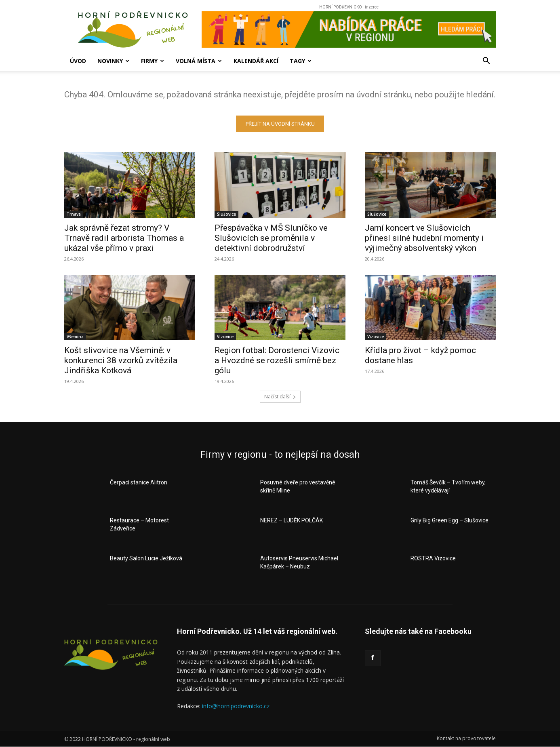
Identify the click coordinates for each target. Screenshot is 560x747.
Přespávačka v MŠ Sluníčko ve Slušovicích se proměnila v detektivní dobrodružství (271, 238)
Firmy (153, 61)
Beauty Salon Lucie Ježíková (146, 558)
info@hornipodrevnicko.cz (236, 706)
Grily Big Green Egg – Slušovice (449, 520)
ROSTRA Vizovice (433, 558)
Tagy (301, 61)
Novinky (113, 61)
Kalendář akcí (256, 61)
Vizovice (225, 337)
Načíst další (280, 397)
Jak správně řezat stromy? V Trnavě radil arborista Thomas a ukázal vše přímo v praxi (124, 238)
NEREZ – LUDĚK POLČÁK (292, 520)
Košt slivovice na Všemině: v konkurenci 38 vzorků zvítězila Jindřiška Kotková (121, 360)
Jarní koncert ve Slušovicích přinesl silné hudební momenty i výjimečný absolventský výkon (424, 238)
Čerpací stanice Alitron (139, 482)
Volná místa (199, 61)
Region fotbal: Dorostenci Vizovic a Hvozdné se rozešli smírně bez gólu (277, 360)
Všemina (75, 337)
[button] (486, 62)
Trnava (74, 214)
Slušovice (226, 214)
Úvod (78, 61)
